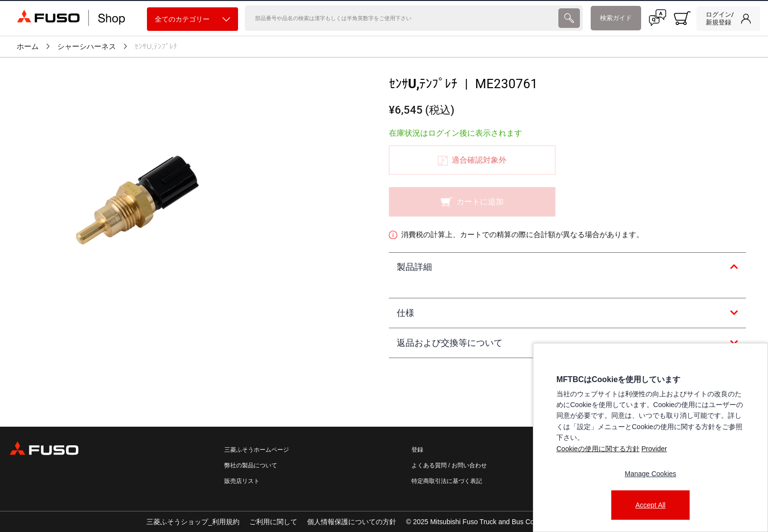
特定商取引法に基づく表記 (447, 481)
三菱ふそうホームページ (257, 450)
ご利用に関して (273, 522)
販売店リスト (242, 481)
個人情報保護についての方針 (352, 522)
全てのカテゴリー (192, 19)
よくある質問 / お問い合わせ (449, 465)
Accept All (650, 505)
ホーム (28, 47)
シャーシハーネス (87, 47)
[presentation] (569, 18)
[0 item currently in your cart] (682, 18)
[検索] (401, 18)
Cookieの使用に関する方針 (598, 449)
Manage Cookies (650, 474)
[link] (728, 19)
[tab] (567, 267)
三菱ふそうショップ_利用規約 (193, 522)
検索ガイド (616, 18)
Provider (654, 449)
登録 (417, 450)
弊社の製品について (251, 465)
